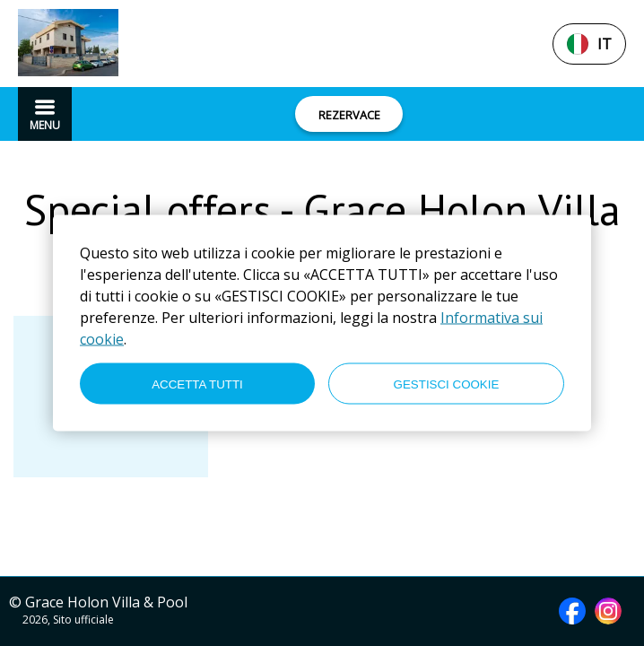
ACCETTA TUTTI (197, 384)
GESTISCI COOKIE (447, 384)
